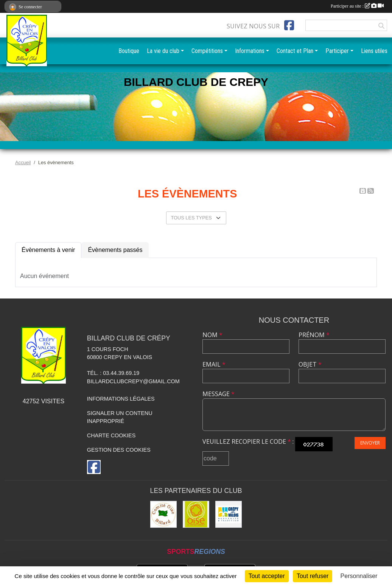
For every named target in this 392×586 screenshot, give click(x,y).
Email (214, 364)
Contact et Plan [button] (295, 51)
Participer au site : (357, 6)
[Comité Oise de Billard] (163, 514)
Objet (310, 364)
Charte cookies (111, 435)
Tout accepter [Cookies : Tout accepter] (267, 576)
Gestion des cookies (119, 450)
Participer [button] (337, 51)
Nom (212, 335)
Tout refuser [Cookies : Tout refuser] (313, 576)
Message (219, 394)
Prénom (314, 335)
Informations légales (121, 399)
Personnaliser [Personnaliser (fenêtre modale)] (359, 576)
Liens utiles (374, 51)
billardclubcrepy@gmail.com (133, 381)
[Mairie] (229, 514)
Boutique (129, 51)
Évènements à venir (48, 250)
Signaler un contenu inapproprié (120, 417)
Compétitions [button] (207, 51)
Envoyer (370, 443)
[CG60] (196, 514)
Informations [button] (250, 51)
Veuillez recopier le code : (248, 441)
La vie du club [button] (163, 51)
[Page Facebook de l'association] (289, 25)
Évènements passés (115, 250)
